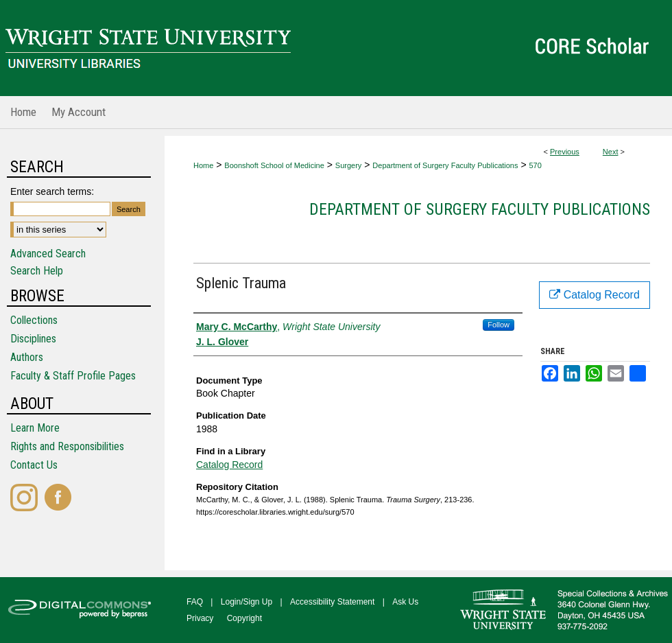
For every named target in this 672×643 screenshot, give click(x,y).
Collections (34, 320)
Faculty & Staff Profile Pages (73, 376)
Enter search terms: (52, 191)
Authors (27, 357)
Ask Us (405, 602)
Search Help (37, 271)
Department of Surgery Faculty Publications (445, 165)
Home (203, 165)
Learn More (35, 428)
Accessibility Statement (332, 602)
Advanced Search (48, 254)
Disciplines (33, 339)
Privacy (200, 618)
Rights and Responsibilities (67, 446)
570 (535, 165)
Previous (565, 152)
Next (611, 152)
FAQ (195, 602)
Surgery (349, 165)
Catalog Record (229, 465)
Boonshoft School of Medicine (274, 165)
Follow (499, 325)
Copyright (244, 618)
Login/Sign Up (247, 602)
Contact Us (34, 465)
